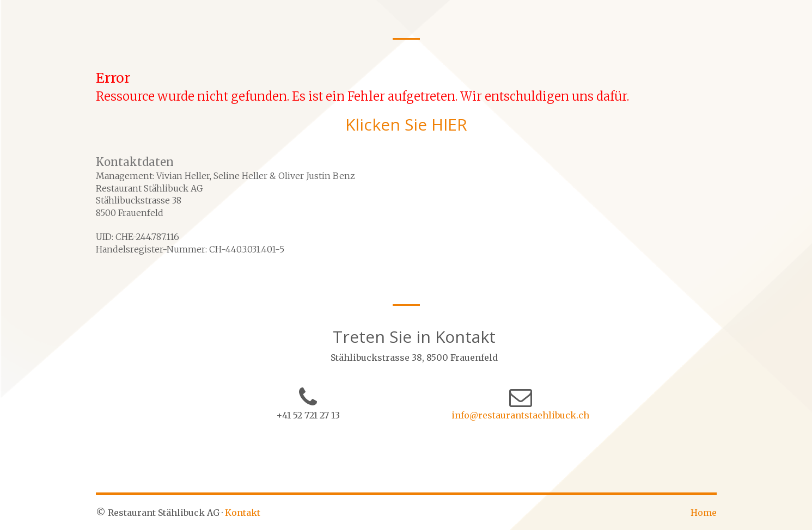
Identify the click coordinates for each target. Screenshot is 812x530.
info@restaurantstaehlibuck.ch (520, 415)
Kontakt (243, 513)
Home (704, 513)
